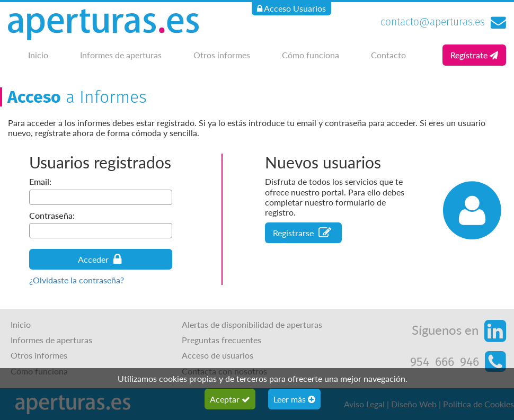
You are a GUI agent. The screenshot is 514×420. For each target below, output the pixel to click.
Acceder (100, 259)
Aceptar (230, 399)
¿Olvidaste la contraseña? (77, 280)
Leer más (294, 399)
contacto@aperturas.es (433, 22)
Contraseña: (52, 215)
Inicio (38, 55)
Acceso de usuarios (218, 355)
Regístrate (474, 55)
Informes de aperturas (121, 55)
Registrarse (302, 233)
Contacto (388, 55)
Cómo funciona (311, 55)
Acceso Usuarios (291, 8)
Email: (40, 181)
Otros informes (222, 55)
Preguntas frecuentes (221, 340)
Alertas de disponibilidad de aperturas (252, 324)
